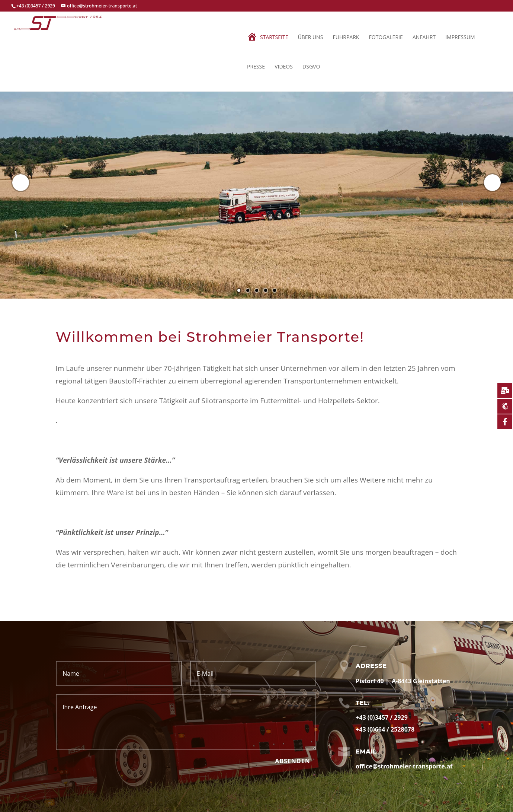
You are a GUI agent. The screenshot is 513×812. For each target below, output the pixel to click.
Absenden (292, 761)
